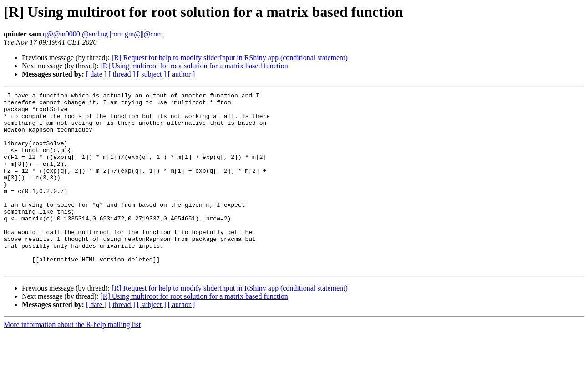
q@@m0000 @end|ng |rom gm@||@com (103, 34)
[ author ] (182, 74)
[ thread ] (122, 74)
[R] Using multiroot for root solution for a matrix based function (194, 66)
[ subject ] (152, 74)
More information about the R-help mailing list (72, 360)
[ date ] (96, 74)
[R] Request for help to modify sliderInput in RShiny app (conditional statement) (230, 58)
